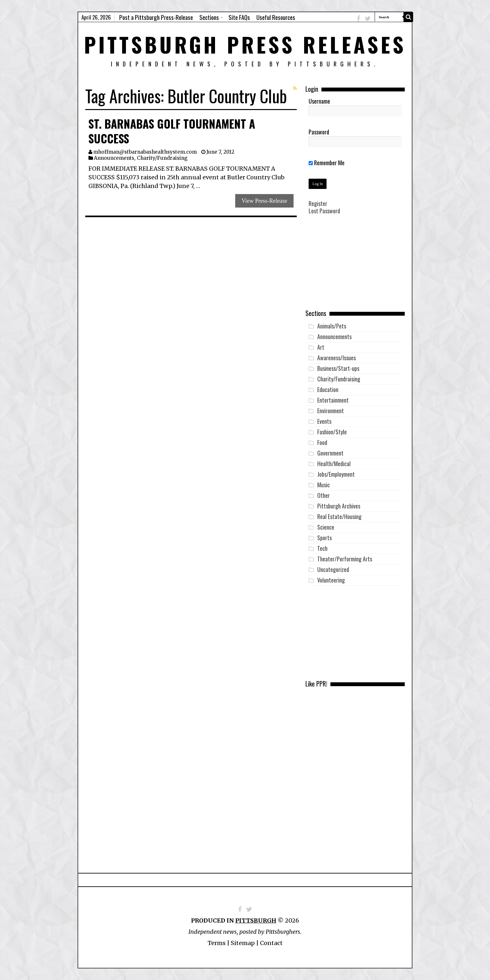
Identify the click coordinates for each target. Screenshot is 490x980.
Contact (271, 943)
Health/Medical (334, 464)
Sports (324, 538)
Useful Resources (276, 17)
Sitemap (243, 943)
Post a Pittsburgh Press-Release (156, 17)
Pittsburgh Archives (339, 506)
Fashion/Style (332, 432)
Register (318, 203)
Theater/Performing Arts (345, 559)
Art (321, 347)
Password (319, 132)
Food (322, 442)
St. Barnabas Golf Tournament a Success (172, 131)
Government (330, 453)
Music (324, 485)
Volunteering (331, 580)
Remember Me (327, 163)
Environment (331, 411)
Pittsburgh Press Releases (245, 44)
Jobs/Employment (336, 474)
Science (326, 527)
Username (319, 101)
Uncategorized (333, 569)
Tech (322, 548)
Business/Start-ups (338, 368)
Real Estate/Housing (339, 516)
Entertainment (333, 400)
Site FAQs (239, 17)
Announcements (114, 158)
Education (328, 389)
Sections (209, 17)
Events (324, 421)
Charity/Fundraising (162, 158)
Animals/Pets (332, 326)
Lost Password (324, 211)
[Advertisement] (355, 267)
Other (324, 495)
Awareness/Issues (336, 358)
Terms (217, 943)
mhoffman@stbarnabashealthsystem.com (145, 152)
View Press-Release (264, 201)
